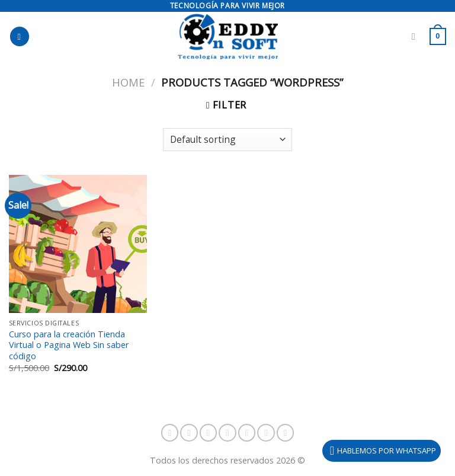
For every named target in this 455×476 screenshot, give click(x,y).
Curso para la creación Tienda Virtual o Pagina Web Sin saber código (69, 345)
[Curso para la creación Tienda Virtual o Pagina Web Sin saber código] (78, 244)
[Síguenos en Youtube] (286, 433)
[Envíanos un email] (266, 433)
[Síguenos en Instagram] (189, 433)
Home (128, 82)
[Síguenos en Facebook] (170, 433)
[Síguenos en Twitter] (247, 433)
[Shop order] (227, 140)
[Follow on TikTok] (209, 433)
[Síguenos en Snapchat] (227, 433)
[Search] (416, 36)
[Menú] (20, 36)
